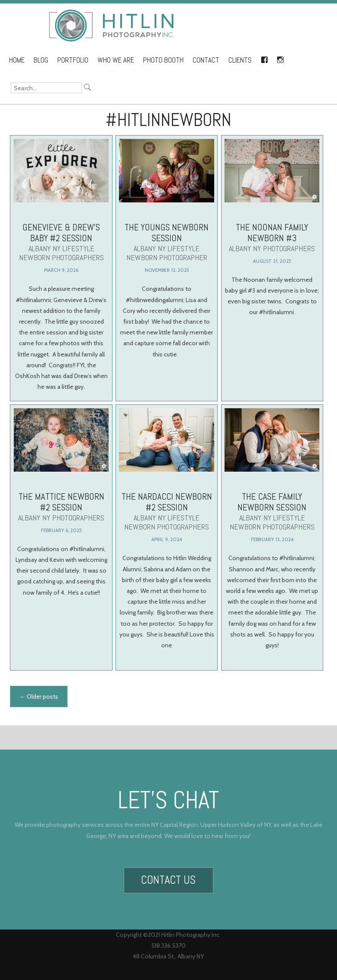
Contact (206, 60)
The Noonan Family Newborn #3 (272, 237)
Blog (41, 60)
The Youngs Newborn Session (167, 242)
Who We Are (116, 60)
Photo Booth (163, 60)
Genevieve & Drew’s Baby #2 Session (61, 242)
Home (17, 60)
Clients (240, 60)
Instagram (280, 58)
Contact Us (168, 878)
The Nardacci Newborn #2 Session (166, 520)
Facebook (264, 58)
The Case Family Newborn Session (272, 520)
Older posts (39, 696)
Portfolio (73, 60)
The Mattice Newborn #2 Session (61, 517)
